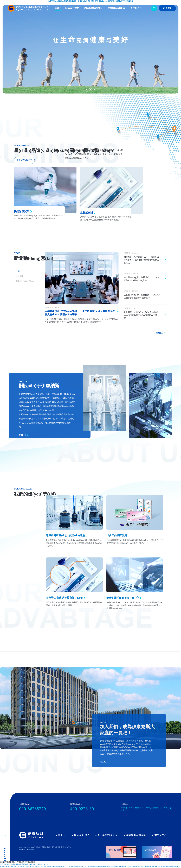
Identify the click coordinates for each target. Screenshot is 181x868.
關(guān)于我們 (72, 8)
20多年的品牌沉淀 (117, 535)
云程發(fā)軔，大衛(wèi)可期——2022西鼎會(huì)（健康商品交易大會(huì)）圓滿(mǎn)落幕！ (80, 313)
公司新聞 (20, 276)
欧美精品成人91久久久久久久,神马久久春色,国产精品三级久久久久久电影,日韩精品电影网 (30, 867)
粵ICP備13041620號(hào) (27, 849)
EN (154, 8)
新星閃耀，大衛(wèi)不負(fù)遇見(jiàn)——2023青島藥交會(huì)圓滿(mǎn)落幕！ (141, 315)
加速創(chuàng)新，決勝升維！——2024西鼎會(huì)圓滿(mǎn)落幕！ (142, 279)
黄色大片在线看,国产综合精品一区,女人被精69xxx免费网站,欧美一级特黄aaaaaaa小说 (90, 867)
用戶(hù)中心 (136, 8)
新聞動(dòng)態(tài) (117, 8)
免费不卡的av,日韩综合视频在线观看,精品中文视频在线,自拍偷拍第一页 (24, 864)
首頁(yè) (59, 8)
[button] (86, 90)
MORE (160, 333)
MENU (167, 8)
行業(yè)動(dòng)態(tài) (25, 281)
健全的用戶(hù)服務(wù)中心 (123, 598)
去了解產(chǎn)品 (24, 160)
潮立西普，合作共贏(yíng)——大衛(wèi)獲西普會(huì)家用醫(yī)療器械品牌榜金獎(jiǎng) (142, 260)
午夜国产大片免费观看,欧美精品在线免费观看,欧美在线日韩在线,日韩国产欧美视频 (147, 867)
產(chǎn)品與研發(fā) (94, 8)
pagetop (5, 848)
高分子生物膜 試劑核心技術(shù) (64, 598)
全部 (18, 271)
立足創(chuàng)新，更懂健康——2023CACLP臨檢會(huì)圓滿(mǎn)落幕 (142, 296)
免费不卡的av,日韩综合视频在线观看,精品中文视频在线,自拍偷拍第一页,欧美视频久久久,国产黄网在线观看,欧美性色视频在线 (90, 1)
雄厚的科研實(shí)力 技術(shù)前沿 (65, 535)
